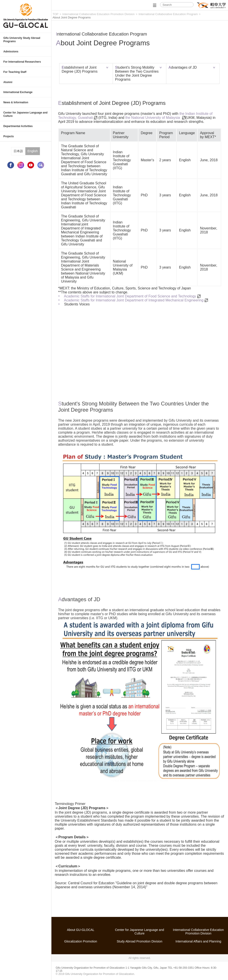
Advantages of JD (183, 67)
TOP (56, 14)
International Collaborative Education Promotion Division (98, 14)
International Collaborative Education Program (168, 14)
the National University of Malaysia (153, 118)
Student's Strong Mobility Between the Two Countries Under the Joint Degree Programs (137, 73)
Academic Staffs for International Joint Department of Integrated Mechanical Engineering (134, 300)
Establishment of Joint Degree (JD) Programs (80, 69)
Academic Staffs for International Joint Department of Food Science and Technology (130, 296)
